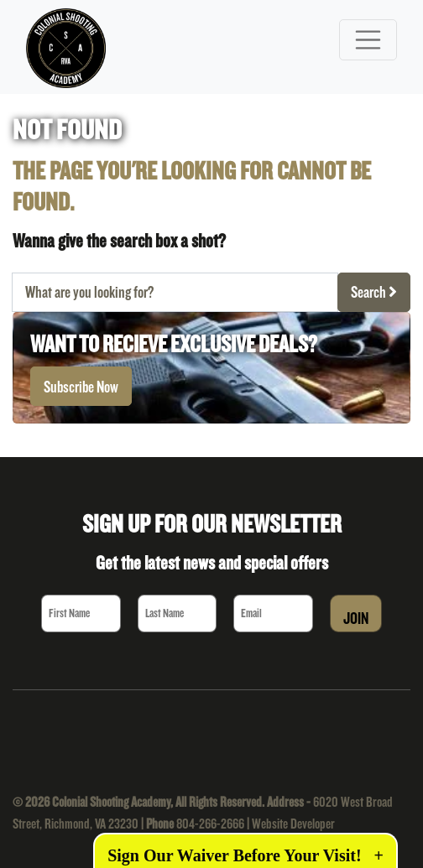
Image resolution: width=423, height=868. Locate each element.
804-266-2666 (210, 823)
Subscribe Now (81, 387)
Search (374, 292)
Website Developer (293, 823)
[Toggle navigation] (368, 40)
